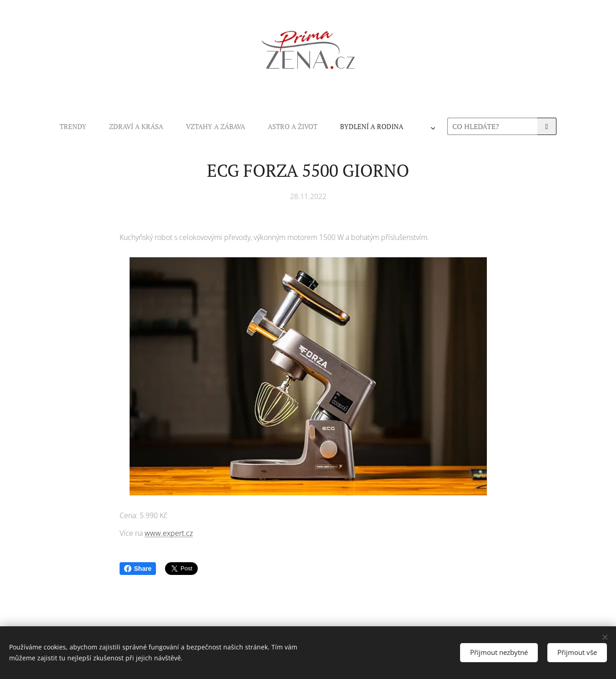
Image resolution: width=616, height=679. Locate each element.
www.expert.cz (169, 533)
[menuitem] (187, 126)
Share (138, 569)
